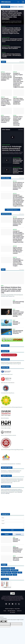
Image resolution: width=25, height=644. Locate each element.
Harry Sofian (17, 609)
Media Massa (15, 570)
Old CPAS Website (11, 611)
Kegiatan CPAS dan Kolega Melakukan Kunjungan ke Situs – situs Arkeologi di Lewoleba (12, 55)
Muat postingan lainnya (12, 210)
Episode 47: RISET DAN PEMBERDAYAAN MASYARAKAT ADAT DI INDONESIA (11, 48)
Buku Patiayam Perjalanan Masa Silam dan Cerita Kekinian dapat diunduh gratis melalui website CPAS (11, 290)
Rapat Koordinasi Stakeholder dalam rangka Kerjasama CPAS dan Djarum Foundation (6, 120)
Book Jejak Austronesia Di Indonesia (16, 323)
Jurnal (15, 575)
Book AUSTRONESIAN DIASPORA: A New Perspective (18, 332)
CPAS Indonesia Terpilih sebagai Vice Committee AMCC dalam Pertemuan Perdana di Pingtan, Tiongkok (6, 102)
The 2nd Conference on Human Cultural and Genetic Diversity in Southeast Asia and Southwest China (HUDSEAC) (12, 15)
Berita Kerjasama (6, 570)
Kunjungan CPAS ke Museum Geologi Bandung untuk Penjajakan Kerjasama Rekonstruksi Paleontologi (18, 121)
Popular (7, 534)
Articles (14, 572)
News (9, 572)
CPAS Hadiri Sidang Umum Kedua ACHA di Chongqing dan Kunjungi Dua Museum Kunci (18, 101)
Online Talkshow (5, 568)
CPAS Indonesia (6, 2)
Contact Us (19, 611)
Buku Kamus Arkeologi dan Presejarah (18, 302)
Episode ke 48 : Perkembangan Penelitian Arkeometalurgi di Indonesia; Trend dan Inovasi (12, 40)
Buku (3, 575)
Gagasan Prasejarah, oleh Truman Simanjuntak (18, 559)
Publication (9, 575)
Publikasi (4, 572)
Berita (13, 568)
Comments (18, 534)
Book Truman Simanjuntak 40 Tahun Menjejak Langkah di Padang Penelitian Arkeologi (18, 313)
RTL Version (13, 612)
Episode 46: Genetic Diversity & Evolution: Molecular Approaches (18, 171)
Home (5, 611)
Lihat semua (22, 62)
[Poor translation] (5, 621)
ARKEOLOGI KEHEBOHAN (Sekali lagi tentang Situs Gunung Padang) (18, 550)
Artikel (20, 572)
